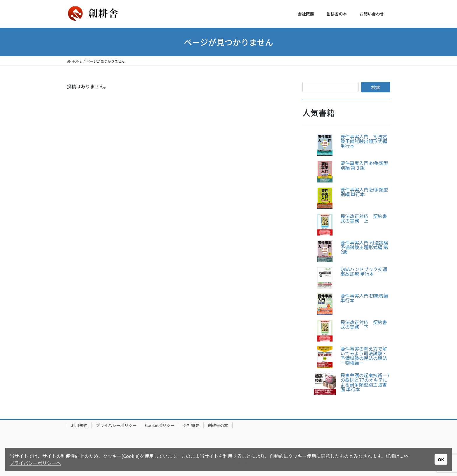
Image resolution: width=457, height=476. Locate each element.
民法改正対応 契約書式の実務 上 (364, 218)
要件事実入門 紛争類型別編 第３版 (364, 165)
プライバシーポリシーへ (35, 463)
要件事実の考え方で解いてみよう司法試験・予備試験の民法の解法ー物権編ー (364, 356)
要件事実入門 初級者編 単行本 (364, 298)
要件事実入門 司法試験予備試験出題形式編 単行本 (364, 141)
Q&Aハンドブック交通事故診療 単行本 (364, 271)
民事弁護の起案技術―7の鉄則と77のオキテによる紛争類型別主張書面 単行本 (365, 382)
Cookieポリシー (160, 425)
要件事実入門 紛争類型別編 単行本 (364, 192)
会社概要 (191, 425)
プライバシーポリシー (116, 425)
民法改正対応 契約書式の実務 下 (364, 324)
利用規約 (79, 425)
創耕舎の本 (218, 425)
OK (441, 459)
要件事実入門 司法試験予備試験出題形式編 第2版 (364, 247)
